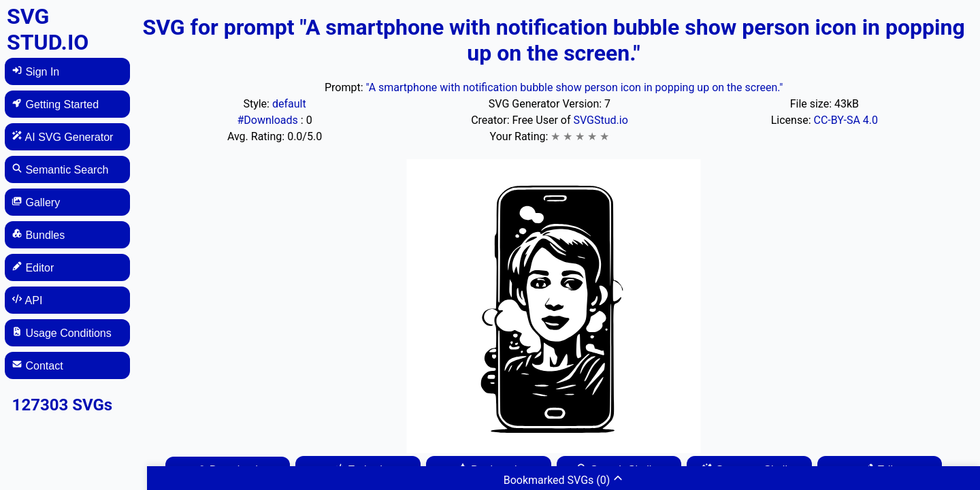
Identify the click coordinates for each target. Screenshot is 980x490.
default (289, 104)
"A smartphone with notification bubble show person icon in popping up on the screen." (574, 87)
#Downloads (268, 120)
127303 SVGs (63, 405)
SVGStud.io (600, 120)
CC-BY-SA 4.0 (846, 120)
